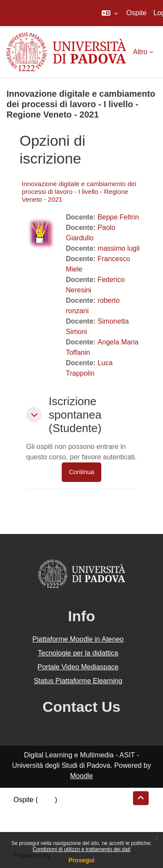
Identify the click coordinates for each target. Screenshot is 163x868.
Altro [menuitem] (140, 52)
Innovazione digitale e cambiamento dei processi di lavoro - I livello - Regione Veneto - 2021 (79, 192)
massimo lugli (118, 248)
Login (46, 800)
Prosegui (82, 860)
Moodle (81, 776)
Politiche (27, 821)
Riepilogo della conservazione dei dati (72, 810)
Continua (81, 472)
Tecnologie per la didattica (78, 653)
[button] (110, 13)
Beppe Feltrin (118, 217)
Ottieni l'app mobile (43, 831)
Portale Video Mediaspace (78, 667)
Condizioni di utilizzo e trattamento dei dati (81, 849)
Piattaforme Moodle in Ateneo (78, 639)
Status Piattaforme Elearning (78, 681)
